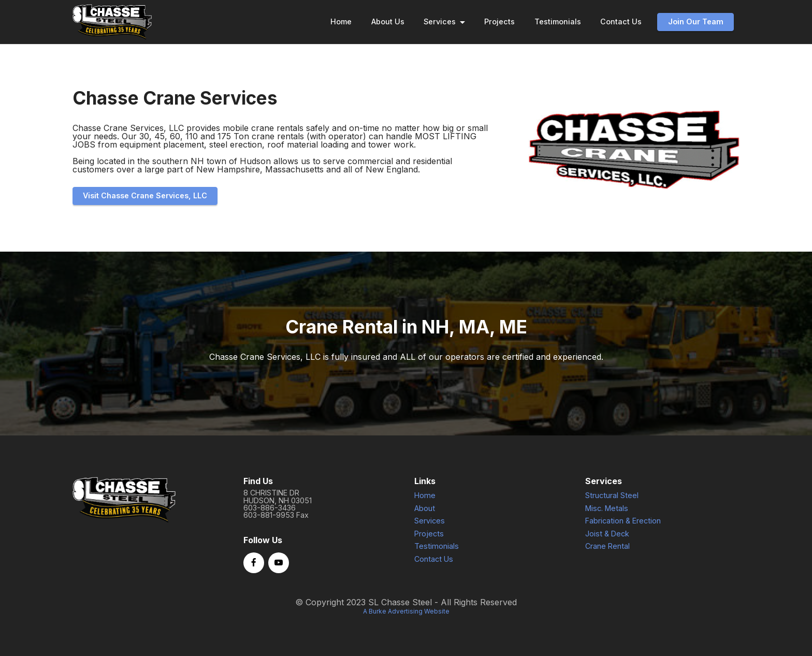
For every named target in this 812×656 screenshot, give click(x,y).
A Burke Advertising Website (406, 621)
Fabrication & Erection (623, 530)
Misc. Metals (607, 518)
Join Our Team (696, 21)
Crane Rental (607, 556)
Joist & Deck (607, 543)
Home (341, 22)
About (425, 518)
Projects (499, 22)
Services (440, 22)
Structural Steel (612, 505)
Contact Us (621, 22)
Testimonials (558, 22)
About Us (388, 22)
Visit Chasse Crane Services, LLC (145, 195)
